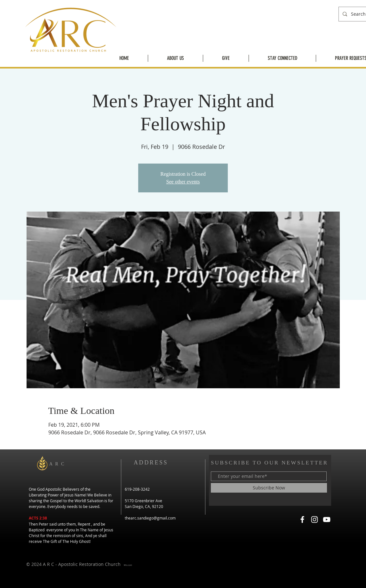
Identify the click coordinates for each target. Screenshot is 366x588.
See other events (183, 182)
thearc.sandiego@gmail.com (150, 518)
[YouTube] (327, 520)
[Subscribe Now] (269, 488)
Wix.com (128, 565)
